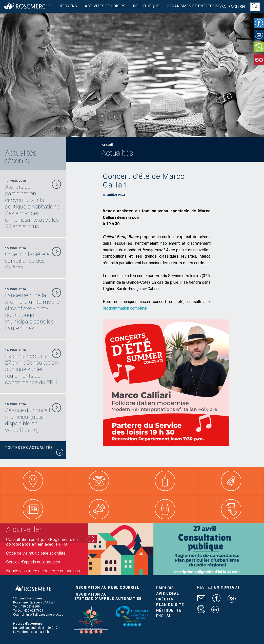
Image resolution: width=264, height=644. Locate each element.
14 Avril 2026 (33, 367)
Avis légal (168, 594)
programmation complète (125, 308)
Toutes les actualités (34, 451)
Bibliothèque (146, 6)
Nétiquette (169, 610)
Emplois (165, 588)
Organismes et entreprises (195, 6)
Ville (46, 6)
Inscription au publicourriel (107, 588)
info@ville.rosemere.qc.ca (45, 615)
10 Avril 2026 (33, 418)
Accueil (107, 145)
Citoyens (68, 6)
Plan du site (170, 605)
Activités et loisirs (105, 6)
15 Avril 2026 (33, 258)
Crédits (165, 599)
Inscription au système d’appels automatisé (108, 597)
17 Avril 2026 (33, 204)
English (237, 7)
